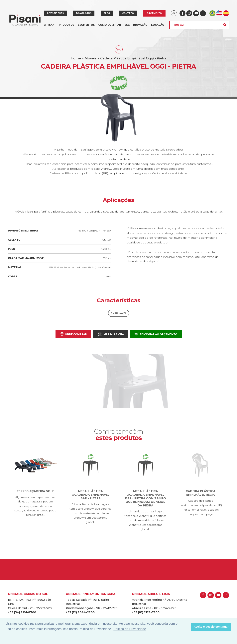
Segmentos (86, 27)
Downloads (84, 13)
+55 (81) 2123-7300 (146, 612)
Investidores (55, 13)
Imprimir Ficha (111, 334)
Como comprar (110, 25)
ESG (127, 25)
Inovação (140, 25)
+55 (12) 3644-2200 (80, 612)
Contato (128, 13)
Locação (158, 25)
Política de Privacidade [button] (130, 629)
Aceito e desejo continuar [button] (211, 627)
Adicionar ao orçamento (156, 334)
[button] (187, 627)
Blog (107, 13)
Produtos (67, 27)
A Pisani (50, 27)
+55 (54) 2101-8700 (22, 612)
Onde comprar (73, 334)
